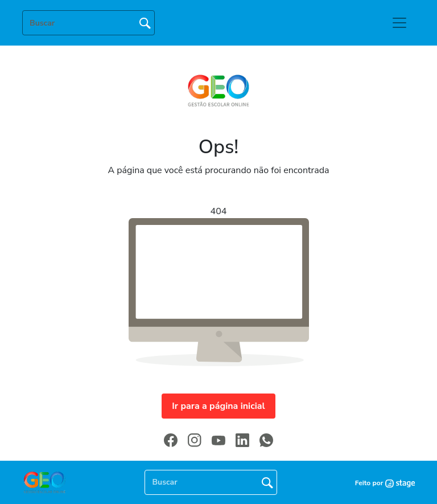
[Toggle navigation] (399, 23)
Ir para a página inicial (218, 406)
